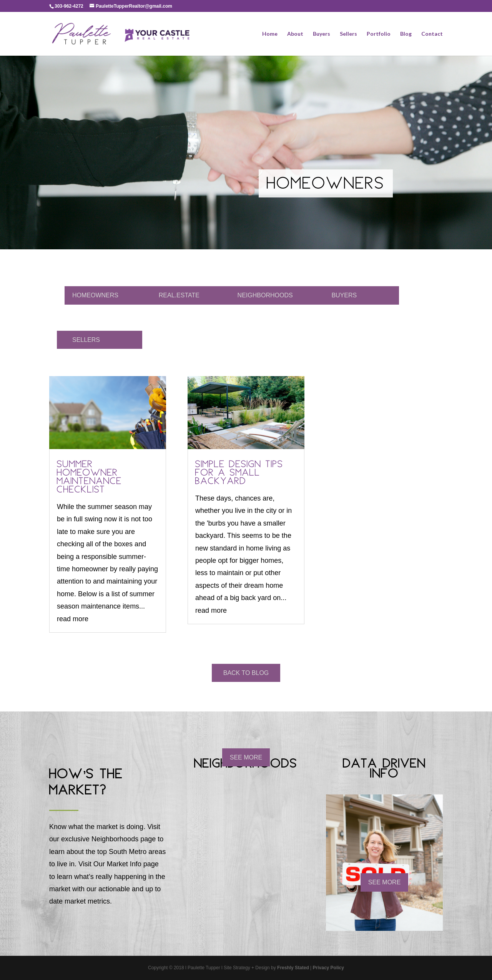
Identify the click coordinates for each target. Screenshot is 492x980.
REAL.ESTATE (179, 295)
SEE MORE (246, 757)
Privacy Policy (328, 968)
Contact (432, 34)
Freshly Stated (293, 968)
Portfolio (379, 34)
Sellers (348, 34)
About (295, 34)
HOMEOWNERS (95, 295)
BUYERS (344, 295)
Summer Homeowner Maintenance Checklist (89, 478)
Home (270, 34)
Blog (406, 34)
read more (73, 619)
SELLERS (86, 340)
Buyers (322, 34)
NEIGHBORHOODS (265, 295)
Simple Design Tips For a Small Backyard (239, 474)
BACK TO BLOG (246, 673)
